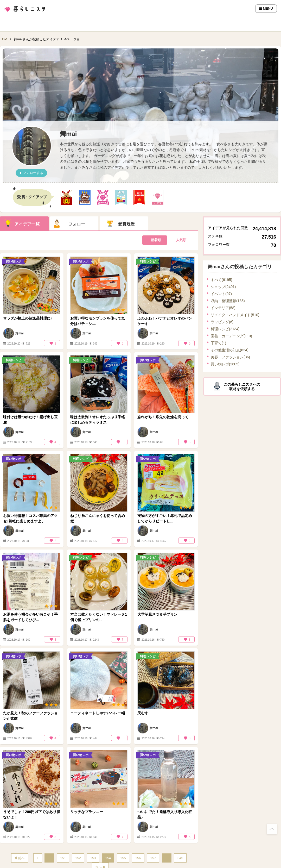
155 (123, 858)
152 (78, 858)
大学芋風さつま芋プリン (157, 614)
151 (63, 858)
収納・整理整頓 (228, 301)
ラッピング (222, 322)
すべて (221, 280)
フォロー (77, 224)
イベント (221, 294)
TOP (4, 39)
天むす (143, 713)
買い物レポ (225, 364)
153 (93, 858)
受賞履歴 (126, 224)
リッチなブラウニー (87, 812)
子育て (218, 343)
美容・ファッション (230, 357)
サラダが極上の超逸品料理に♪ (28, 318)
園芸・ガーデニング (231, 336)
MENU (266, 8)
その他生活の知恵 (230, 350)
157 (153, 858)
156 (138, 858)
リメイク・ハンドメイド (235, 315)
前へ (21, 858)
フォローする (33, 173)
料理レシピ (225, 329)
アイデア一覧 (27, 224)
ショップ (223, 287)
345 (180, 858)
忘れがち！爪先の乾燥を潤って (163, 417)
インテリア (223, 308)
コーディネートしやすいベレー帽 (98, 713)
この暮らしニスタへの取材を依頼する (242, 387)
